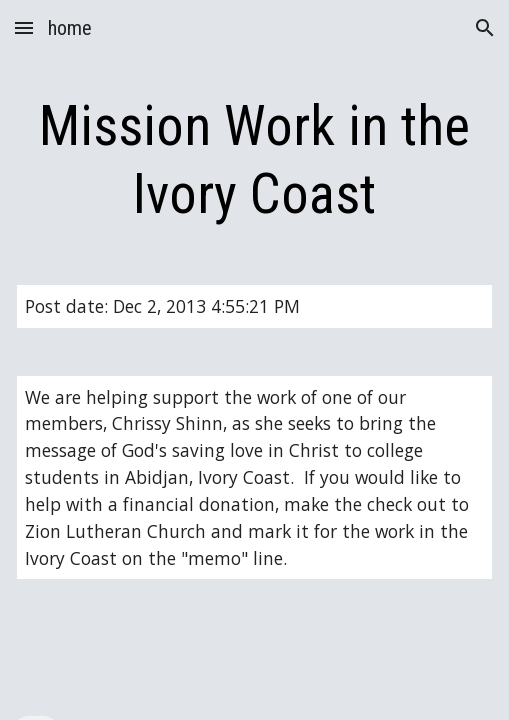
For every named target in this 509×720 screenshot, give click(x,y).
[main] (254, 160)
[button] (24, 27)
